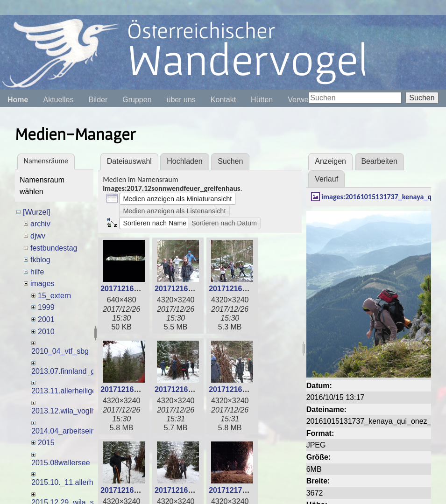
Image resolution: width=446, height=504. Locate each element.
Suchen (422, 98)
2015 (46, 443)
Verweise (303, 100)
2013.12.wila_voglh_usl (70, 411)
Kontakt (223, 100)
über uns (181, 100)
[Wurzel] (36, 212)
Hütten (262, 100)
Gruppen (137, 100)
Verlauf (326, 179)
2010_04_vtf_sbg (60, 351)
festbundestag (54, 248)
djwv (38, 236)
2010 (46, 332)
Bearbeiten (379, 161)
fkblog (40, 260)
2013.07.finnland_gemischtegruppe (90, 371)
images (42, 283)
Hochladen (185, 161)
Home (18, 100)
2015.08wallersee (60, 463)
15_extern (54, 296)
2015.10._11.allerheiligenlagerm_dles (93, 482)
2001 (46, 319)
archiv (40, 224)
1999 (46, 307)
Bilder (98, 100)
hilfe (37, 272)
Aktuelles (58, 100)
